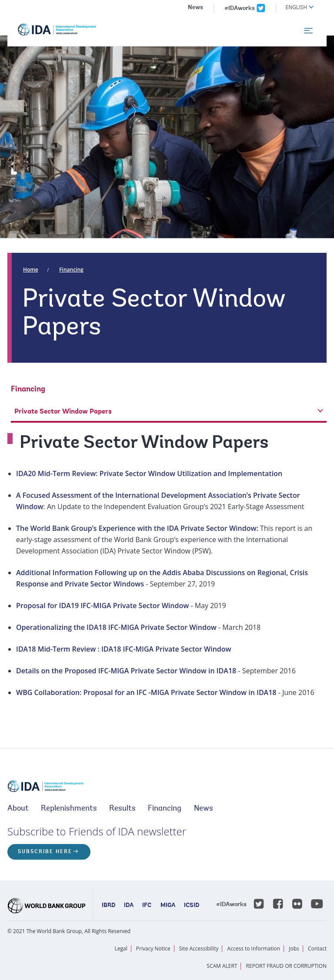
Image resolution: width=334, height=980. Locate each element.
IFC (147, 906)
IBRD (109, 906)
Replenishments (69, 809)
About (18, 809)
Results (122, 809)
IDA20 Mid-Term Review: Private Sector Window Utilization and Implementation (149, 473)
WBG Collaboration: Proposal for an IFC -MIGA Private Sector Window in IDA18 (146, 692)
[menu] (308, 31)
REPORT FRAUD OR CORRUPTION (286, 966)
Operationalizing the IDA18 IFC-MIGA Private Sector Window (116, 627)
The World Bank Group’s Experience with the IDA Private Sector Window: (137, 528)
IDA (129, 906)
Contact (317, 949)
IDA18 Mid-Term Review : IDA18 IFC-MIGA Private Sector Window (124, 649)
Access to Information (254, 949)
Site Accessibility (199, 949)
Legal (121, 949)
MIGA (168, 906)
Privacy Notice (153, 949)
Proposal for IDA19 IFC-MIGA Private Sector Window (102, 606)
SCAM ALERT (222, 966)
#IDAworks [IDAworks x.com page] (240, 9)
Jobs (294, 949)
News (195, 8)
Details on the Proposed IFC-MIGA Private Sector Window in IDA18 (126, 671)
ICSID (192, 906)
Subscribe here (45, 852)
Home (31, 270)
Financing (71, 270)
